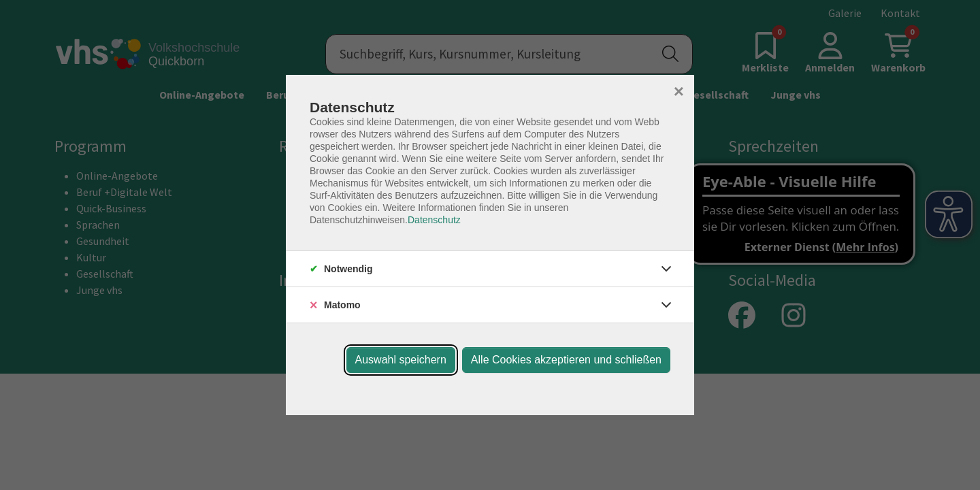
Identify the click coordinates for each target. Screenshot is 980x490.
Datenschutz (434, 220)
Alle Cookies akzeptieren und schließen (566, 360)
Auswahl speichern (401, 360)
